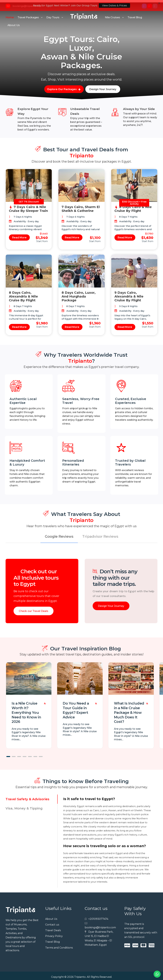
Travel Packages (28, 15)
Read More (19, 235)
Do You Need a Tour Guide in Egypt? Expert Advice (76, 708)
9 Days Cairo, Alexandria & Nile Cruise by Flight (129, 294)
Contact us (52, 922)
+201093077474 (98, 917)
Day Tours (53, 15)
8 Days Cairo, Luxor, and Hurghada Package (79, 294)
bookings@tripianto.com (100, 925)
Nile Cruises (112, 15)
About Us (14, 23)
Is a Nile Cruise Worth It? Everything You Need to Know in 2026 (26, 710)
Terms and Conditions (59, 945)
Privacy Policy (54, 934)
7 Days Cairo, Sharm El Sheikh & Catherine (81, 206)
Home (10, 15)
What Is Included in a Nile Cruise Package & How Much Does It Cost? (129, 710)
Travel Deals (53, 928)
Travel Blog (135, 15)
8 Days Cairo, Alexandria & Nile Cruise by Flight (23, 294)
